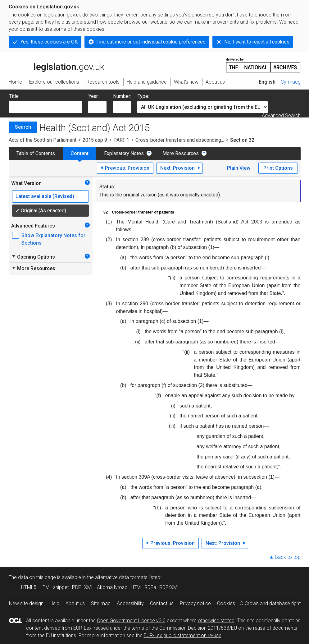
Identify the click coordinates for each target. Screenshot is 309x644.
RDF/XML (170, 587)
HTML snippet (54, 587)
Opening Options (33, 257)
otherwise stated (216, 621)
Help (55, 603)
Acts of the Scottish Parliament (43, 140)
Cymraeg (291, 82)
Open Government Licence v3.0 (131, 621)
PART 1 (121, 140)
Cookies (226, 603)
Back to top (288, 557)
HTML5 (29, 587)
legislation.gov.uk (57, 65)
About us (75, 603)
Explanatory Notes (124, 153)
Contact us (162, 603)
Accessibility (130, 603)
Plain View (239, 168)
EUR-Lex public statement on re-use (183, 635)
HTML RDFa (143, 587)
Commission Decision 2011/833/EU (198, 628)
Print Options (278, 168)
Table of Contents (36, 153)
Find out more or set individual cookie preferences (151, 42)
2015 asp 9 (95, 140)
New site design (26, 603)
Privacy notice (195, 603)
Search (23, 127)
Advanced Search (281, 115)
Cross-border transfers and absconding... (180, 140)
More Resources (181, 153)
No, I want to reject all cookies (257, 42)
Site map (101, 603)
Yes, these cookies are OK (49, 42)
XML (89, 587)
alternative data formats (121, 577)
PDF (77, 587)
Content (80, 153)
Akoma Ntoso (112, 587)
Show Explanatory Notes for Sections (53, 239)
